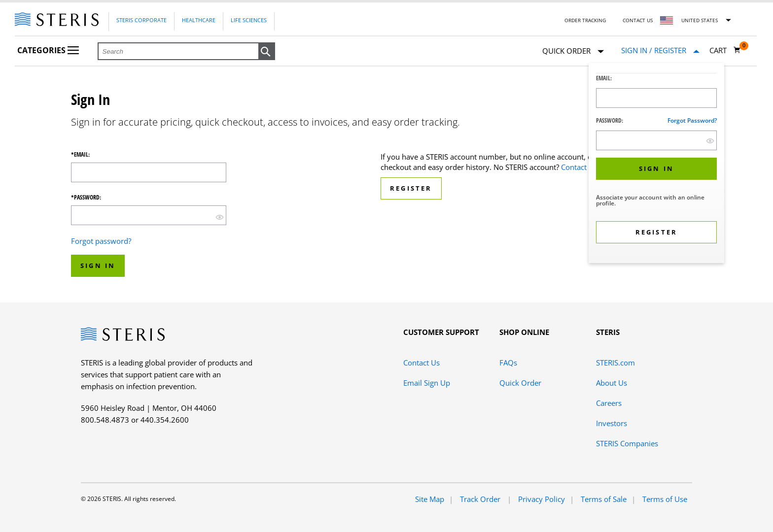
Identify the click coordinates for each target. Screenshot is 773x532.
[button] (267, 52)
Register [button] (411, 188)
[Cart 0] (725, 50)
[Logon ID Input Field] (656, 98)
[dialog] (656, 164)
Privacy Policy (542, 499)
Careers (609, 403)
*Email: (80, 155)
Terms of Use (665, 499)
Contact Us (638, 20)
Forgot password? (692, 120)
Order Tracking (585, 20)
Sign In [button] (98, 266)
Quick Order (573, 51)
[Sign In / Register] (660, 50)
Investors (612, 423)
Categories (48, 50)
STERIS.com (615, 363)
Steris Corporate (141, 20)
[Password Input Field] (656, 140)
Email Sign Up (427, 383)
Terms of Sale (604, 499)
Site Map (430, 499)
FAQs (508, 363)
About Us (612, 383)
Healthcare (199, 20)
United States (700, 20)
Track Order (481, 499)
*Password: (86, 198)
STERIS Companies (627, 443)
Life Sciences (249, 20)
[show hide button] (710, 141)
